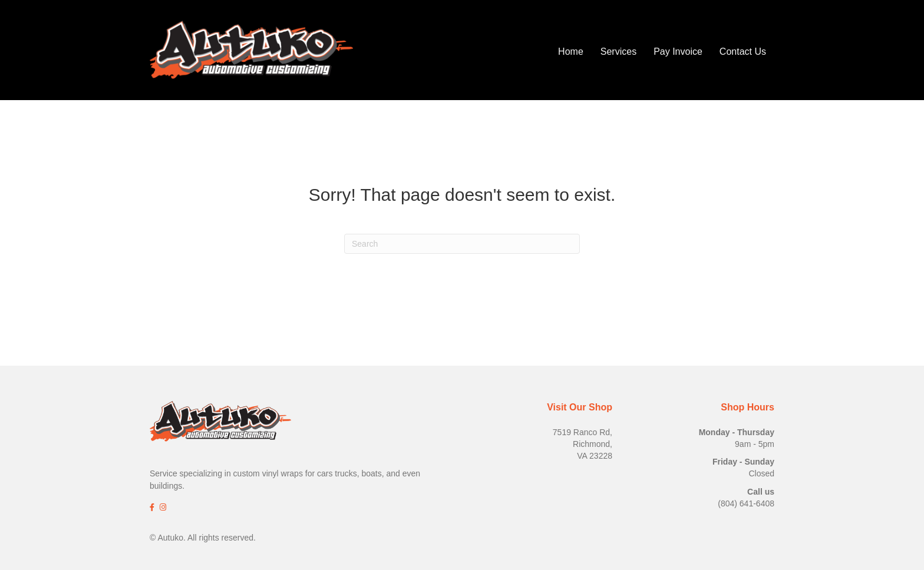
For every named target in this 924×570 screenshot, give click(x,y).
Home (571, 52)
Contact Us (743, 52)
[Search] (462, 244)
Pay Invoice (678, 52)
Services (618, 52)
